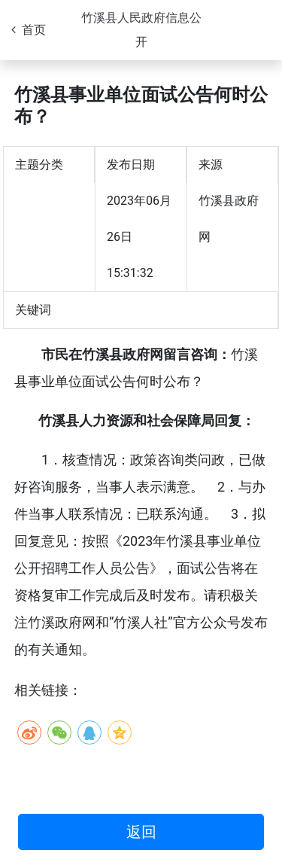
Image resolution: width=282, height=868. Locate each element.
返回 (141, 832)
